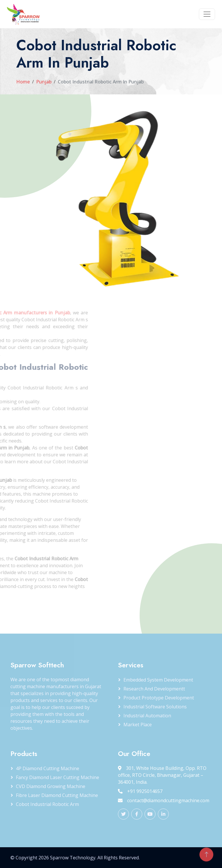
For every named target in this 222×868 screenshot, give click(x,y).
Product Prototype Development (159, 698)
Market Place (138, 725)
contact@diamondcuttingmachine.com (164, 800)
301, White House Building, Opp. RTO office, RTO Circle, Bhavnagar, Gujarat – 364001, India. (162, 775)
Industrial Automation (147, 716)
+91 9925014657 (140, 791)
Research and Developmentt (154, 689)
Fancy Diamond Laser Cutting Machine (58, 777)
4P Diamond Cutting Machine (48, 768)
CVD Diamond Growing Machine (51, 786)
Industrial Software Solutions (155, 707)
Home (23, 82)
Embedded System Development (158, 680)
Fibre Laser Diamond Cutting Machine (57, 795)
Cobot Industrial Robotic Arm (47, 804)
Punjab (44, 82)
